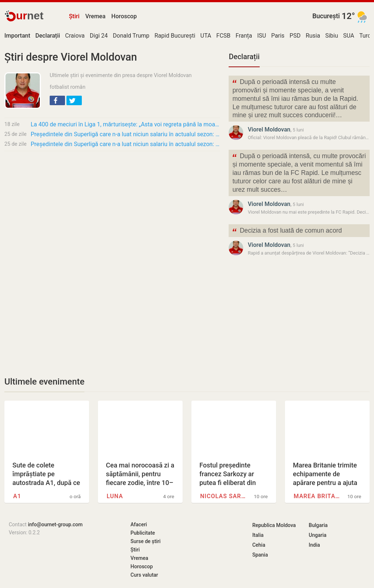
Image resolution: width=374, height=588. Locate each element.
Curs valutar (144, 575)
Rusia (313, 36)
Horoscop (124, 16)
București (326, 16)
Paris (278, 36)
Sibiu (331, 36)
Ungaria (318, 535)
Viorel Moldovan (269, 129)
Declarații (244, 57)
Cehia (259, 545)
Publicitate (143, 533)
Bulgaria (318, 525)
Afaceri (139, 524)
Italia (258, 535)
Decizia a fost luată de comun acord (287, 231)
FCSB (223, 36)
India (314, 545)
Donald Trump (131, 36)
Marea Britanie (317, 496)
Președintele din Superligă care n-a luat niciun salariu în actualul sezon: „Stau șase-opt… (125, 134)
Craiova (75, 36)
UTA (206, 36)
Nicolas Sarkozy (224, 496)
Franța (244, 36)
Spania (260, 555)
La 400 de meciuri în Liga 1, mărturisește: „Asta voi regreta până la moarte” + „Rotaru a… (125, 124)
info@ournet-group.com (55, 524)
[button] (57, 100)
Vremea (95, 16)
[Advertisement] (112, 211)
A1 (17, 496)
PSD (295, 36)
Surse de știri (145, 541)
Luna (115, 496)
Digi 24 (99, 36)
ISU (262, 36)
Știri (74, 16)
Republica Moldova (274, 525)
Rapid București (175, 36)
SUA (349, 36)
